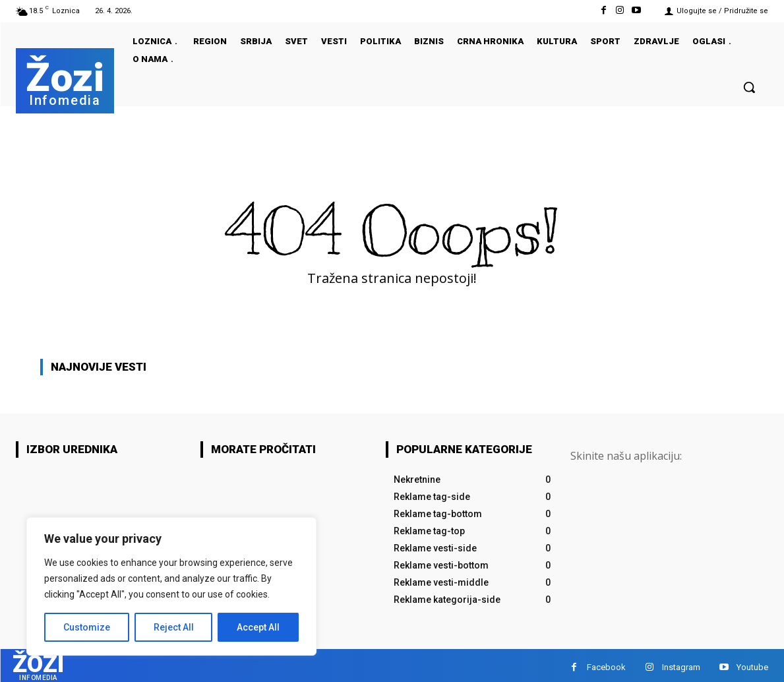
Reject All (174, 627)
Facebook (606, 665)
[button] (749, 87)
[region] (171, 586)
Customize (87, 627)
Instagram (681, 665)
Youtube (752, 665)
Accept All (258, 627)
